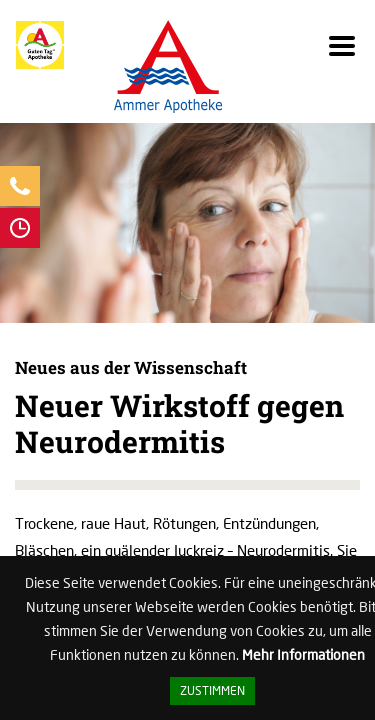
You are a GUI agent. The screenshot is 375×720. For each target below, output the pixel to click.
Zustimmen (212, 690)
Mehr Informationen (303, 655)
